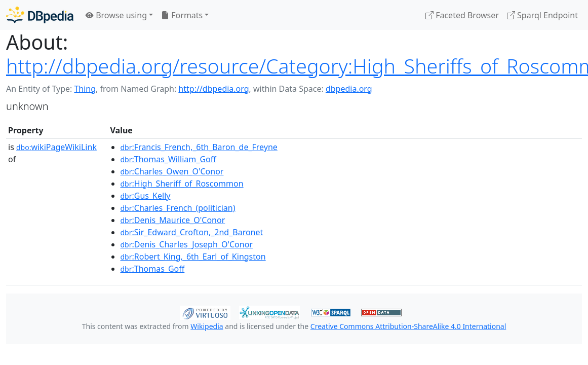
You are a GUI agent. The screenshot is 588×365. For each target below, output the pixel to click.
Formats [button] (182, 15)
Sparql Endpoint (542, 15)
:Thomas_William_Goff (168, 159)
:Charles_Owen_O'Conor (172, 171)
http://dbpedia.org (213, 89)
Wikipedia (207, 326)
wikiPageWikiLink (56, 147)
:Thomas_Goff (153, 269)
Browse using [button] (116, 15)
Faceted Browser (462, 15)
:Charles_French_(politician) (178, 208)
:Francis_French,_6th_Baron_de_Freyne (199, 147)
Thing (85, 89)
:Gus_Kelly (146, 196)
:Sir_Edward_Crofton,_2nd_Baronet (192, 232)
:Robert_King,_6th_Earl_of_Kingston (193, 257)
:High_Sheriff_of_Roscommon (182, 184)
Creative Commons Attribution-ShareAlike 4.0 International (408, 326)
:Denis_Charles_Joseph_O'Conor (187, 244)
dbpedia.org (349, 89)
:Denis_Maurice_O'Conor (173, 220)
